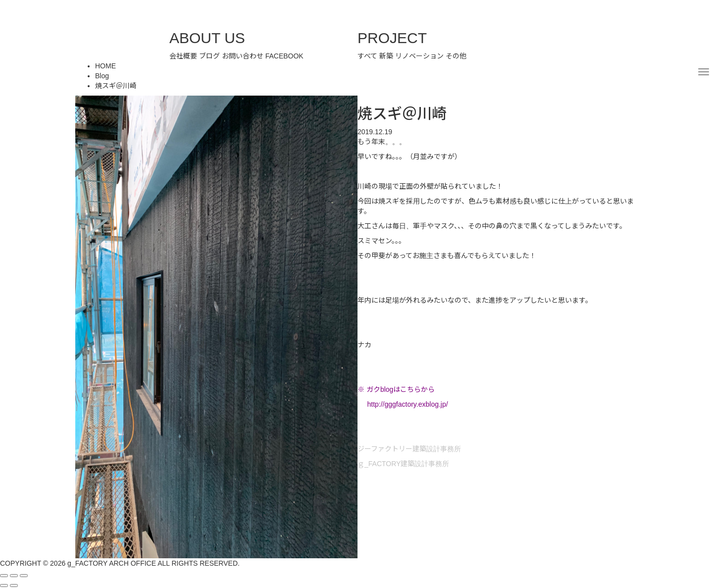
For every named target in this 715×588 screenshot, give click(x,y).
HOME (105, 66)
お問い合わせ (243, 56)
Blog (102, 76)
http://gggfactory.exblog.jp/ (407, 404)
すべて (367, 56)
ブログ (209, 56)
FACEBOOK (284, 56)
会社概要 (183, 56)
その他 (456, 56)
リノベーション (419, 56)
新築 (386, 56)
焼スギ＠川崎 (116, 86)
